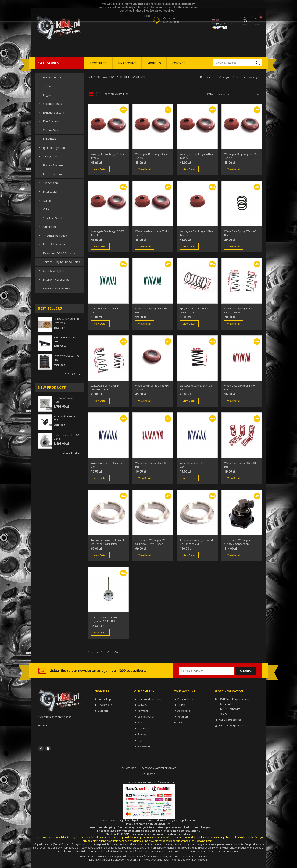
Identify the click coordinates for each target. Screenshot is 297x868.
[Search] (238, 63)
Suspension (48, 183)
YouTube (48, 749)
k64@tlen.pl (236, 725)
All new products (72, 453)
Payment (143, 711)
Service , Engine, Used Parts (59, 262)
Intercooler (48, 191)
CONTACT (179, 63)
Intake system (50, 174)
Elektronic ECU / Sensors (56, 253)
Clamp (44, 200)
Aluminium (47, 227)
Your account (185, 691)
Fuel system (48, 121)
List (98, 94)
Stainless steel (50, 218)
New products (106, 705)
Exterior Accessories (54, 288)
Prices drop (104, 699)
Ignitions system (51, 148)
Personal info (185, 699)
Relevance (239, 95)
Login (141, 740)
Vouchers (183, 717)
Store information (229, 691)
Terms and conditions (150, 699)
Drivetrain (47, 139)
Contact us (144, 728)
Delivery (142, 705)
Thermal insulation (52, 236)
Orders (182, 705)
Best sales (104, 711)
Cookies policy (146, 717)
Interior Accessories (53, 279)
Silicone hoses (50, 104)
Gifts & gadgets (51, 271)
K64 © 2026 (148, 774)
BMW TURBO (98, 63)
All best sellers (73, 374)
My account (144, 746)
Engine (45, 95)
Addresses (184, 711)
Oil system (47, 156)
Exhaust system (51, 112)
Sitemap (142, 734)
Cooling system (50, 130)
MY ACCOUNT (127, 63)
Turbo (44, 86)
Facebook (41, 749)
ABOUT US (154, 63)
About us (143, 722)
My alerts (180, 722)
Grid (91, 94)
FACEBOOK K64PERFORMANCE (159, 768)
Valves (45, 209)
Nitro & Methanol (51, 244)
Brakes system (50, 165)
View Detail (100, 169)
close (147, 16)
